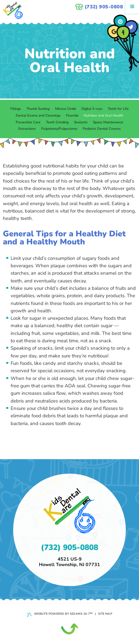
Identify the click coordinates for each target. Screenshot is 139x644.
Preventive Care (28, 122)
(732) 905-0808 (99, 7)
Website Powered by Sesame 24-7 (60, 614)
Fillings (16, 109)
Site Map (105, 614)
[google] (114, 32)
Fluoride (72, 115)
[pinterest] (120, 22)
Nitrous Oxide (66, 109)
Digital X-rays (92, 109)
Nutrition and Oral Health (103, 115)
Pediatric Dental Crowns (102, 129)
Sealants (81, 122)
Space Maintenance (108, 122)
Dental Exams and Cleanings (38, 115)
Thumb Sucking (38, 109)
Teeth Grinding (57, 122)
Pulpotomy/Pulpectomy (59, 129)
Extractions (27, 129)
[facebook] (123, 32)
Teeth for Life (118, 109)
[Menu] (132, 7)
